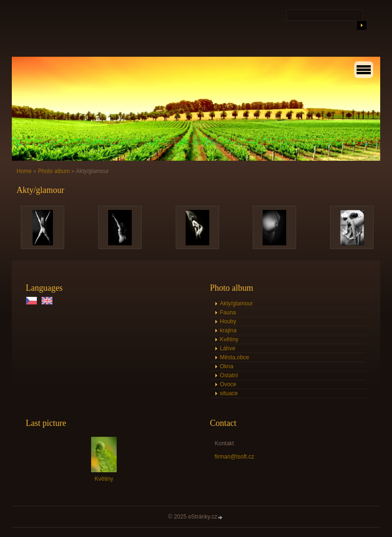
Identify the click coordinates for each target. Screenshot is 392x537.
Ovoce (228, 384)
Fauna (228, 312)
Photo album (54, 171)
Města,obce (235, 357)
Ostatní (229, 375)
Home (24, 171)
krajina (228, 330)
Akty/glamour (237, 303)
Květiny (229, 339)
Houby (228, 321)
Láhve (228, 348)
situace (229, 393)
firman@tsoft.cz (235, 457)
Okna (227, 366)
